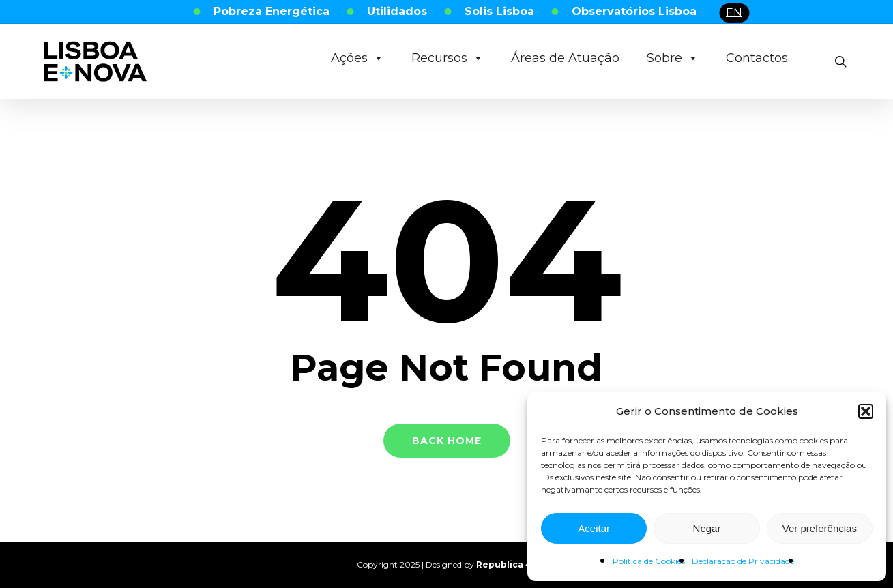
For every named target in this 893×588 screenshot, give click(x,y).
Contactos (757, 58)
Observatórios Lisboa (634, 11)
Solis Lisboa (499, 11)
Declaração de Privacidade (743, 561)
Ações (357, 58)
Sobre (673, 58)
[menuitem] (734, 13)
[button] (866, 411)
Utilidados (397, 11)
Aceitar (594, 528)
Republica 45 (506, 564)
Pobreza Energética (272, 11)
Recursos (448, 58)
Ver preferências (820, 528)
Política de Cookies (649, 561)
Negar (707, 528)
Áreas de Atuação (565, 58)
